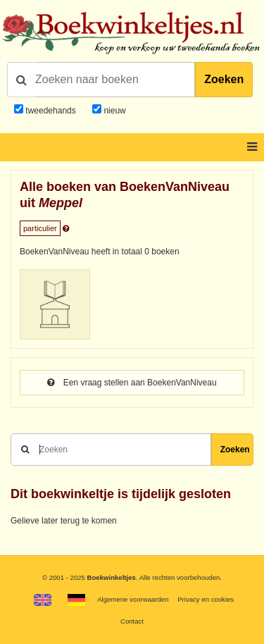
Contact (132, 621)
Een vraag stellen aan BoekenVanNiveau (132, 383)
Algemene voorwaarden (133, 599)
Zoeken (224, 79)
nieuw (114, 111)
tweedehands (50, 111)
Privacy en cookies (206, 599)
